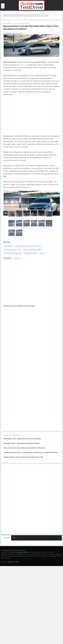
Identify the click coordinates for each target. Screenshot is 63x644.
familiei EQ (23, 65)
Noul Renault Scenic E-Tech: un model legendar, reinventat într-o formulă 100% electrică (31, 453)
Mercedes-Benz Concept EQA (28, 246)
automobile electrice (13, 253)
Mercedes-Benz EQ (13, 250)
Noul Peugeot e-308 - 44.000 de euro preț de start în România (22, 439)
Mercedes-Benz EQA (32, 250)
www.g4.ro (11, 562)
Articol (17, 259)
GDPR (17, 562)
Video (42, 253)
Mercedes (9, 246)
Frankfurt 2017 (31, 253)
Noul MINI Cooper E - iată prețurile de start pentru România (22, 443)
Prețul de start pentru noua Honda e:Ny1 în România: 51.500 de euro (25, 448)
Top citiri (6, 538)
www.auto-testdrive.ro (23, 552)
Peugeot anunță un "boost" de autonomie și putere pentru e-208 (23, 457)
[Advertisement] (30, 282)
